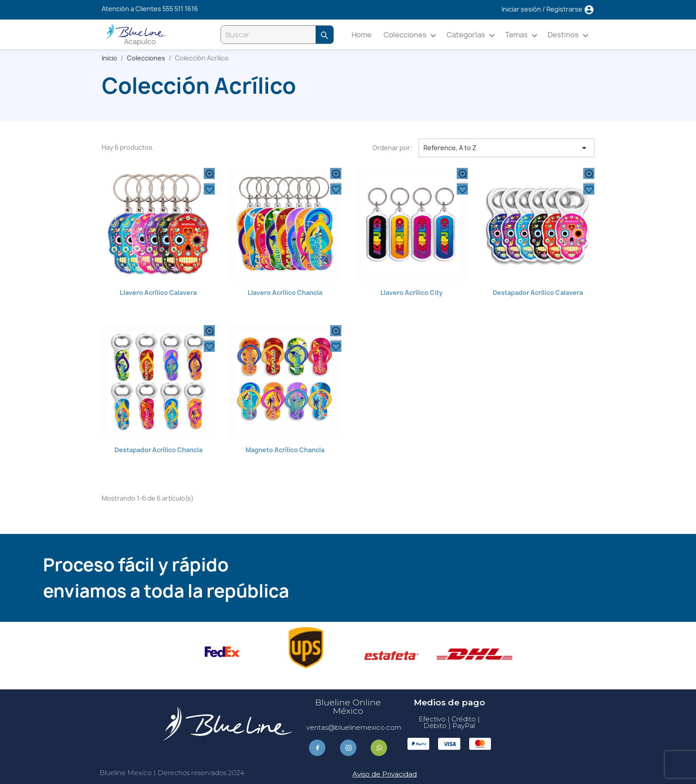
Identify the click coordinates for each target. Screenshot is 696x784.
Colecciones (411, 35)
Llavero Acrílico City (411, 293)
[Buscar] (268, 35)
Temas (523, 35)
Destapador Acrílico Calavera (538, 293)
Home (362, 35)
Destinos (569, 35)
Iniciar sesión (522, 9)
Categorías (472, 35)
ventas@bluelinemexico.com (354, 727)
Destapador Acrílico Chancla (158, 450)
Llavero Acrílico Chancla (285, 293)
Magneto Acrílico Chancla (285, 450)
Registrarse (565, 9)
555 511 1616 (180, 9)
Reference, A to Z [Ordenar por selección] (506, 148)
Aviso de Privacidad (385, 774)
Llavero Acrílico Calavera (158, 293)
